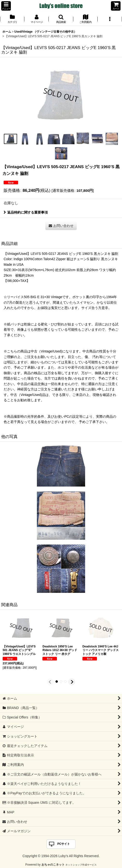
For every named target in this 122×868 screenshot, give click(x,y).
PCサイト (64, 844)
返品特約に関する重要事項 (26, 212)
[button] (6, 6)
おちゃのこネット (53, 865)
